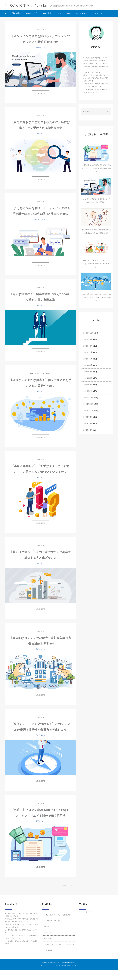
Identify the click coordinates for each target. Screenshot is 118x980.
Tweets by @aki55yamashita (88, 912)
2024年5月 (88, 365)
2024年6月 (88, 359)
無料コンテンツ (101, 13)
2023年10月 (89, 411)
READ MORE (40, 93)
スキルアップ (31, 13)
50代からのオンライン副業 (57, 963)
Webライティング (40, 219)
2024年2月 (88, 385)
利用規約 (47, 927)
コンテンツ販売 (64, 13)
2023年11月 (89, 404)
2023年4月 (88, 430)
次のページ (67, 885)
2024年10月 (89, 333)
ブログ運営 (47, 13)
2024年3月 (88, 378)
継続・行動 (40, 133)
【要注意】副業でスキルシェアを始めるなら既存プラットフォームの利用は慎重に (96, 298)
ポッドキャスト (82, 13)
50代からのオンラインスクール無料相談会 (57, 915)
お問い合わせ (48, 938)
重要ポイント (40, 47)
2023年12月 (89, 398)
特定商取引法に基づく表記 (52, 921)
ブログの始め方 (40, 735)
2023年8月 (88, 423)
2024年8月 (88, 346)
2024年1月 (88, 391)
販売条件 (65, 965)
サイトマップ (48, 933)
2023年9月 (88, 417)
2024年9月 (88, 339)
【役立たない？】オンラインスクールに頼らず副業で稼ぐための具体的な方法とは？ (96, 264)
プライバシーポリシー (48, 965)
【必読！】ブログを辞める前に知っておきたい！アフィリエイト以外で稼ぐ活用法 (96, 168)
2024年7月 (88, 352)
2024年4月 (88, 372)
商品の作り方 (40, 649)
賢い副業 (16, 13)
